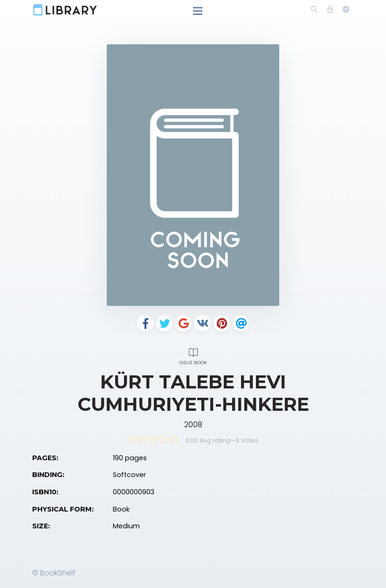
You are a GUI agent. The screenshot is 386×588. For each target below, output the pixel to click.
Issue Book (193, 355)
